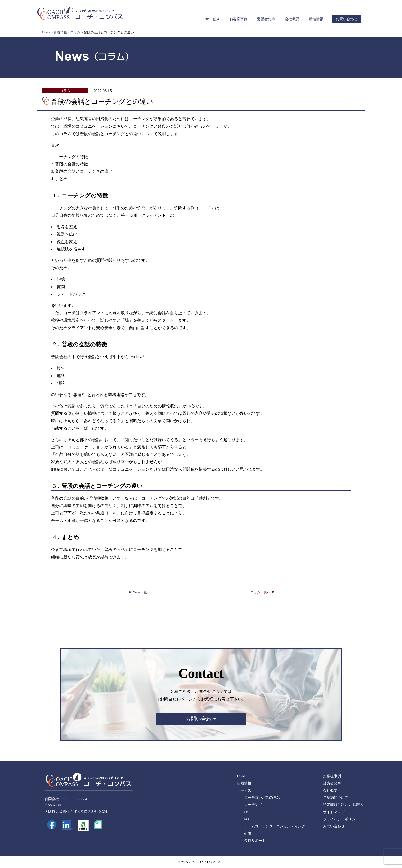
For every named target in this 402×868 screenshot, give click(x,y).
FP (246, 812)
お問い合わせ (347, 19)
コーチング (253, 805)
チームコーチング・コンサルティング (275, 826)
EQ (247, 819)
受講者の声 (266, 19)
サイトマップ (334, 812)
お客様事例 (238, 19)
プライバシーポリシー (341, 819)
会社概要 (292, 19)
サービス (213, 19)
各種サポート (255, 841)
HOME (242, 776)
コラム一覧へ (263, 592)
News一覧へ (140, 592)
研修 (248, 834)
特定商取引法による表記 (343, 805)
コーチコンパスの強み (262, 798)
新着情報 (316, 19)
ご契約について (336, 798)
